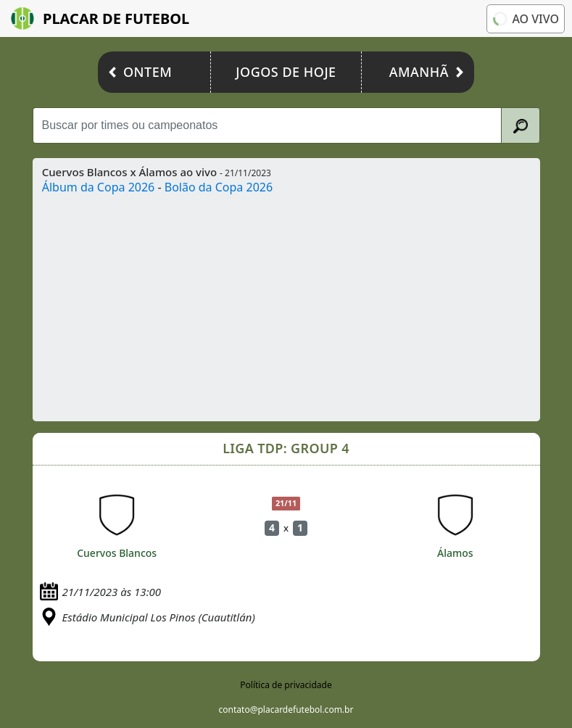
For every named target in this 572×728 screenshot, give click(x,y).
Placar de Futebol (100, 18)
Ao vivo (525, 18)
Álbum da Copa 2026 (99, 187)
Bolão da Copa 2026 (219, 187)
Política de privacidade (286, 685)
